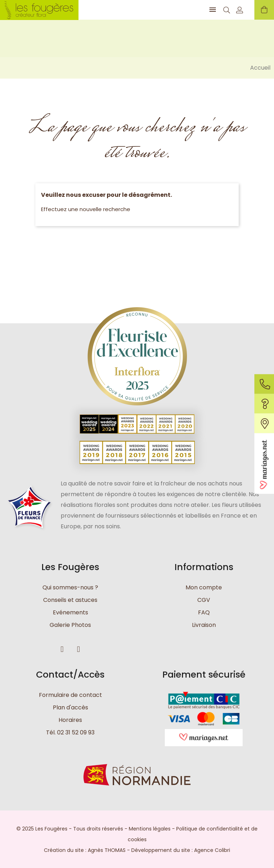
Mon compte (204, 587)
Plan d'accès (70, 707)
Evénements (70, 612)
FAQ (204, 612)
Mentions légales (150, 828)
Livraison (204, 625)
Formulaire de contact (70, 695)
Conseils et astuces (70, 600)
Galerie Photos (70, 625)
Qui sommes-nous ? (70, 587)
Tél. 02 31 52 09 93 (70, 732)
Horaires (70, 720)
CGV (204, 600)
